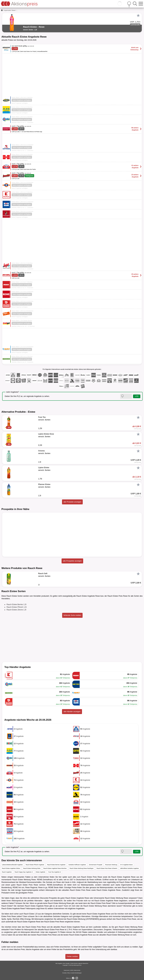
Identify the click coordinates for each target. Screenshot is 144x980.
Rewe (13, 10)
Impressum (67, 970)
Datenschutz (77, 970)
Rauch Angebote (7, 872)
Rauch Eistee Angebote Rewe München (55, 868)
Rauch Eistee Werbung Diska (32, 868)
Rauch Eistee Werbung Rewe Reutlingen (82, 868)
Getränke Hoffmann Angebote (77, 865)
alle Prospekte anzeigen (72, 561)
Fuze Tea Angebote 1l (55, 872)
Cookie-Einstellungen (76, 973)
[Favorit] (138, 15)
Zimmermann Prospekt (95, 865)
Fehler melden (72, 956)
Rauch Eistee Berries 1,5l (16, 604)
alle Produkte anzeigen (72, 502)
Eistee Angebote (41, 872)
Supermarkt (7, 10)
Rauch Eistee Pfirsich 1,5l (17, 607)
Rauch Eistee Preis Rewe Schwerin (107, 868)
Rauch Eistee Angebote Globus (11, 868)
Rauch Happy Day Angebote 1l (24, 872)
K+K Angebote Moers (126, 865)
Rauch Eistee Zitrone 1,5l (16, 610)
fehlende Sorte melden (72, 615)
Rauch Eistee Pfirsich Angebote (35, 865)
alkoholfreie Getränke (61, 914)
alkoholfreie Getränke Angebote (130, 868)
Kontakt (64, 973)
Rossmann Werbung (111, 865)
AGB (72, 970)
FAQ (68, 973)
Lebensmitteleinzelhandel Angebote (12, 865)
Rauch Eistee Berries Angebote (56, 865)
